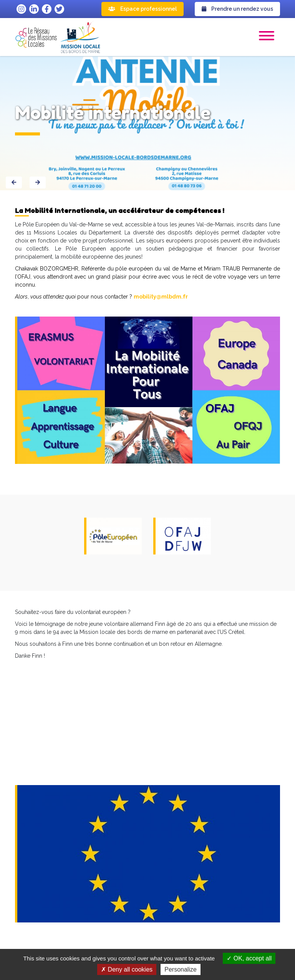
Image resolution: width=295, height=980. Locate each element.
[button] (267, 37)
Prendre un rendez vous (237, 9)
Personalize (181, 969)
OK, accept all (249, 958)
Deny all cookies (127, 969)
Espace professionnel (143, 9)
